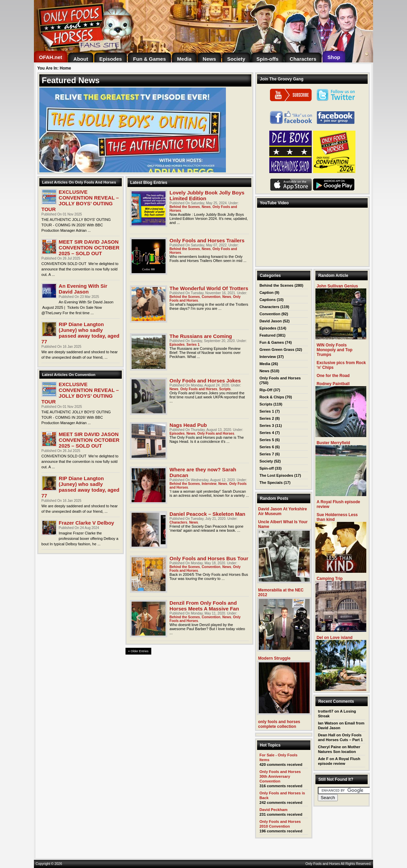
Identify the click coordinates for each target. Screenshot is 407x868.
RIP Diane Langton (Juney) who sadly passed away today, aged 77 (80, 333)
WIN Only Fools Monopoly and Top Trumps (334, 350)
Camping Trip (330, 579)
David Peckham (274, 810)
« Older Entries (138, 651)
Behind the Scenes (185, 207)
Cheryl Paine (329, 747)
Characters (178, 522)
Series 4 (267, 433)
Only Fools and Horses (199, 389)
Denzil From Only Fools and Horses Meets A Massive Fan (204, 606)
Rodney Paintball (333, 384)
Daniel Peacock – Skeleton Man (207, 514)
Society (266, 461)
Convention (211, 297)
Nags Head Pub (188, 425)
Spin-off (267, 468)
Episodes (177, 345)
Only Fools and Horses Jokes (205, 381)
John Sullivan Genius (337, 286)
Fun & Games (272, 342)
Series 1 (193, 345)
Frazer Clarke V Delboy (86, 523)
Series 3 (267, 426)
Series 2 (267, 418)
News (206, 207)
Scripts (225, 389)
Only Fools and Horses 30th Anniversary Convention (280, 776)
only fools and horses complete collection (279, 724)
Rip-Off (266, 390)
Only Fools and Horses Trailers (207, 240)
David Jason (271, 321)
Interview (209, 484)
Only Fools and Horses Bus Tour (209, 558)
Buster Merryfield (333, 443)
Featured (267, 335)
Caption (267, 293)
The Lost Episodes (276, 475)
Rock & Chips (272, 397)
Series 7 (267, 454)
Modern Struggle (274, 658)
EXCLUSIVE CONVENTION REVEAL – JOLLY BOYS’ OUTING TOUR (80, 201)
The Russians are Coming (201, 336)
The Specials (271, 483)
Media (265, 364)
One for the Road (333, 376)
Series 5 (267, 440)
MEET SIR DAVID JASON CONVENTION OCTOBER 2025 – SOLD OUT (89, 248)
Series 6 (267, 447)
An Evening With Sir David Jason (83, 289)
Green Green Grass (277, 350)
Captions (268, 300)
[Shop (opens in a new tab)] (334, 57)
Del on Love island (334, 638)
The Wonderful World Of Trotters (209, 288)
